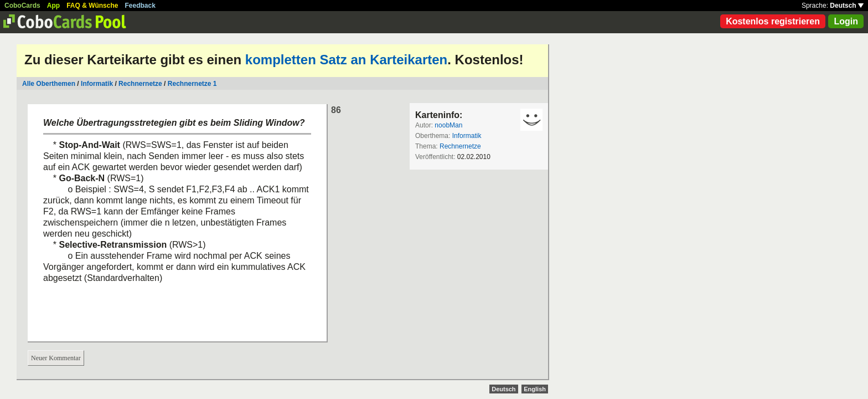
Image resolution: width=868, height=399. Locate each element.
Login (846, 21)
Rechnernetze (140, 84)
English (535, 389)
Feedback (140, 6)
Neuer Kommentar (56, 358)
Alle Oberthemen (49, 84)
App (53, 6)
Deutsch (847, 6)
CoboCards (22, 6)
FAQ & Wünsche (92, 6)
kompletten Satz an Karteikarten (346, 60)
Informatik (97, 84)
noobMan (448, 125)
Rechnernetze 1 (192, 84)
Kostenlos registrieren (773, 21)
